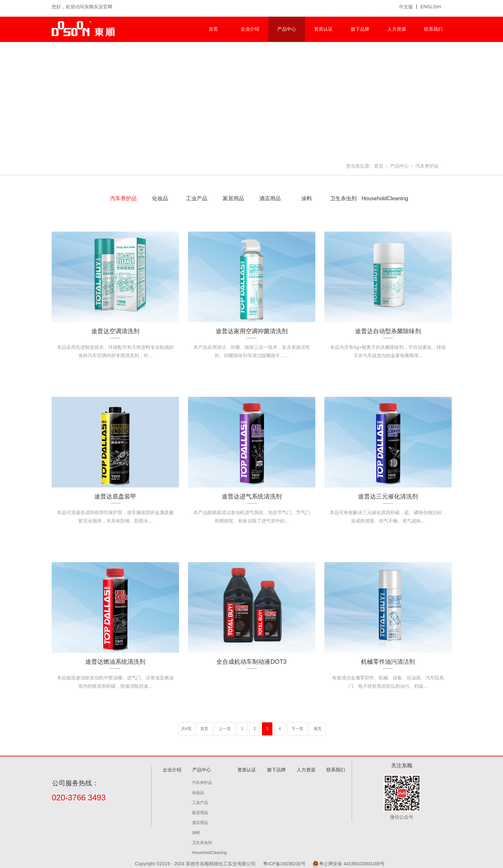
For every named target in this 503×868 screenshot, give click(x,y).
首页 (213, 29)
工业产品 (197, 198)
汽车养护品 (427, 166)
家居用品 (233, 198)
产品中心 (287, 29)
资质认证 (323, 29)
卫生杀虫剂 (343, 198)
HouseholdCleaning (380, 198)
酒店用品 (270, 198)
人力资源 (397, 29)
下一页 (297, 729)
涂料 (307, 198)
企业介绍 (250, 29)
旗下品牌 (360, 29)
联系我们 (433, 29)
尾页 (318, 729)
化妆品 (160, 198)
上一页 (225, 729)
